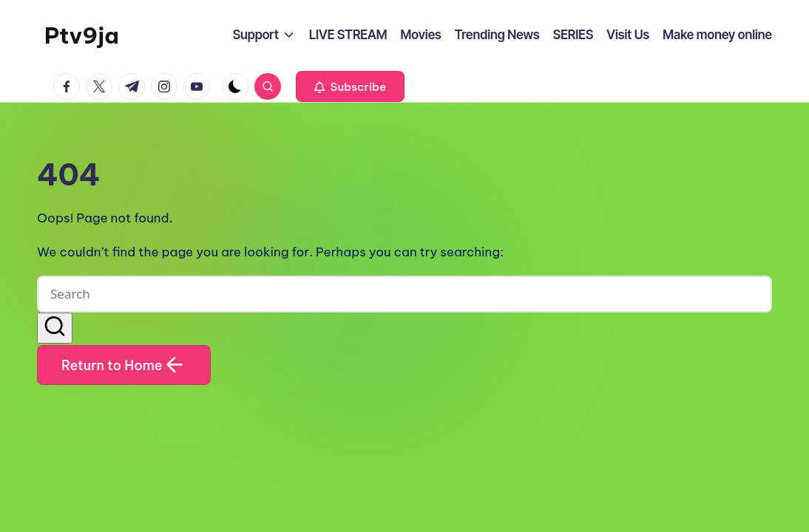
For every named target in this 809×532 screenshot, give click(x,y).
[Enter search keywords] (404, 294)
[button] (350, 86)
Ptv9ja (82, 35)
